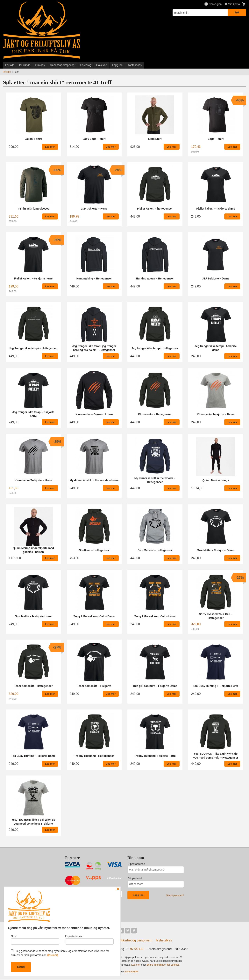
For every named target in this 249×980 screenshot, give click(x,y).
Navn (35, 939)
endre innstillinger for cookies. (163, 965)
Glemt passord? (175, 895)
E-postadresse (136, 864)
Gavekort (102, 65)
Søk (237, 12)
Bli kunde (25, 65)
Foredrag (86, 65)
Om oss (40, 65)
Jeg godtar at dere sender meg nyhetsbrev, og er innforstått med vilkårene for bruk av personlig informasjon (60, 953)
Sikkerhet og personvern (135, 941)
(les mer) (53, 955)
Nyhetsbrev (164, 941)
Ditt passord (135, 878)
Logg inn (117, 65)
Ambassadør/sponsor (63, 65)
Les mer (136, 965)
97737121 (137, 950)
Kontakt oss (135, 65)
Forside (10, 65)
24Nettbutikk (132, 972)
